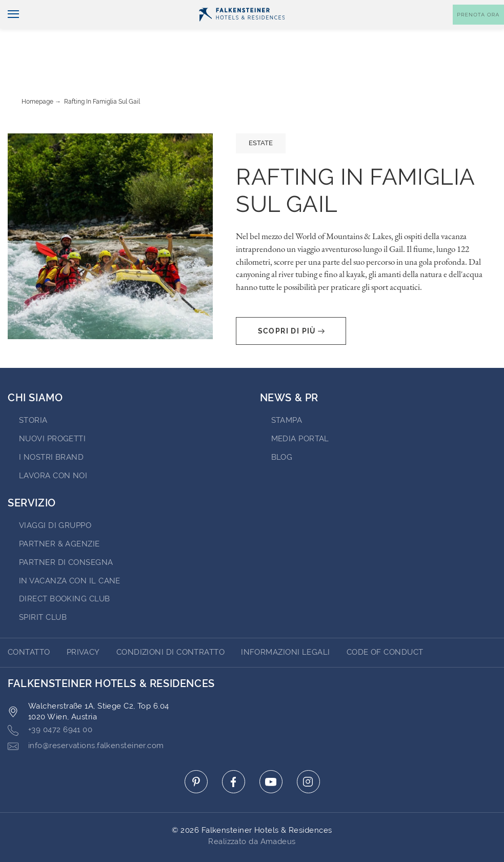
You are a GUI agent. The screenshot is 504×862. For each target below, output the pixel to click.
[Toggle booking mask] (478, 32)
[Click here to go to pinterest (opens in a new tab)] (196, 753)
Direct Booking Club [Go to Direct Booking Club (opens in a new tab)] (65, 570)
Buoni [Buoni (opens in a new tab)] (401, 8)
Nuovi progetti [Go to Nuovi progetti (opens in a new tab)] (52, 410)
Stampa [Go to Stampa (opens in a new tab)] (287, 391)
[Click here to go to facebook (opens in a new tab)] (234, 753)
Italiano (27, 9)
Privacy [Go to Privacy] (83, 623)
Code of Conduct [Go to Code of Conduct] (385, 623)
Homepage (37, 73)
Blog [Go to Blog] (282, 428)
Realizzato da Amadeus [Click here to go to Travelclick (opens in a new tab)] (252, 813)
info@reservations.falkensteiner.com (86, 718)
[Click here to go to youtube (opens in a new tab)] (271, 753)
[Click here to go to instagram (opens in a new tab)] (308, 753)
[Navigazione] (9, 32)
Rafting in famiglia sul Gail (102, 73)
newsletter (354, 8)
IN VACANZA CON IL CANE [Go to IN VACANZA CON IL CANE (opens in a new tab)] (70, 552)
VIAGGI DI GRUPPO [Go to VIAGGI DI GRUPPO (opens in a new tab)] (55, 497)
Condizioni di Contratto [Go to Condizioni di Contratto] (170, 623)
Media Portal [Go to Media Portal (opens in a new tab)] (300, 410)
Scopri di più (291, 302)
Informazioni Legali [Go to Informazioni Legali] (286, 623)
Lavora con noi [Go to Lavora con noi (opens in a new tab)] (53, 447)
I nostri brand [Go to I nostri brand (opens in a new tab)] (51, 428)
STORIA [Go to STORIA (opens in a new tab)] (33, 391)
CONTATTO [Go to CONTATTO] (29, 623)
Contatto (481, 8)
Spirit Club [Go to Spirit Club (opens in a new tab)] (43, 589)
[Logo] (242, 31)
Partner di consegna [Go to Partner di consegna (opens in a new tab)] (66, 534)
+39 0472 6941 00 (50, 702)
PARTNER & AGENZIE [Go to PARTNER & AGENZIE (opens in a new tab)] (59, 515)
